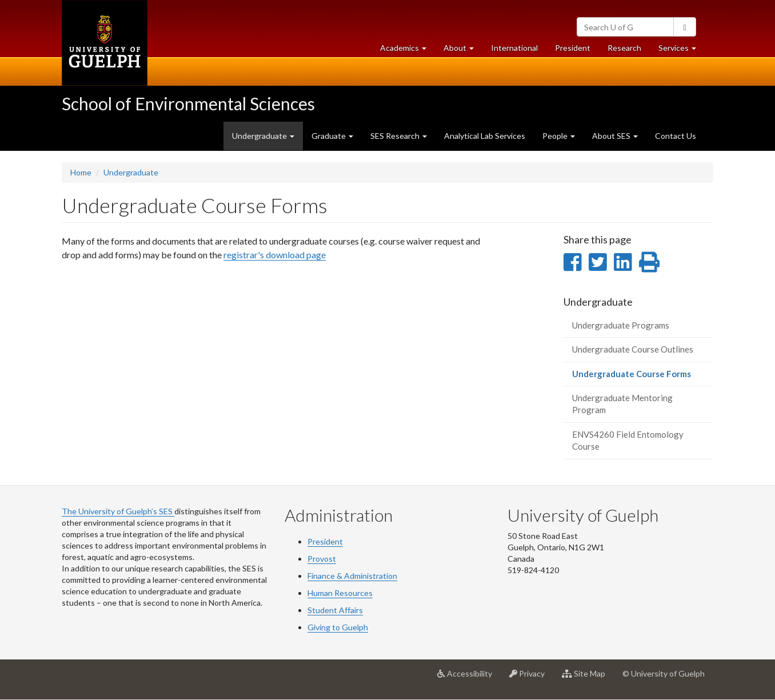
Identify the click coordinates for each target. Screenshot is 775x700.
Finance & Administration (352, 576)
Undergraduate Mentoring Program (622, 404)
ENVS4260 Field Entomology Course (628, 440)
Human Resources (340, 593)
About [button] (463, 51)
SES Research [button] (399, 136)
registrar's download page (275, 255)
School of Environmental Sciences (188, 103)
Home (81, 172)
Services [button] (682, 51)
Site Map (588, 678)
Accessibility (469, 678)
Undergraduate (131, 172)
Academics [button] (408, 51)
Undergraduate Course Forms (643, 377)
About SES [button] (615, 136)
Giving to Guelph (338, 627)
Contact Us (676, 136)
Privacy (531, 678)
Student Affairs (335, 610)
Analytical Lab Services (485, 136)
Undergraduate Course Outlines (633, 349)
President (573, 48)
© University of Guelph (664, 673)
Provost (322, 559)
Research (629, 51)
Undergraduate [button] (263, 136)
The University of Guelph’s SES (118, 511)
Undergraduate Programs (621, 325)
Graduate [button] (332, 136)
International (514, 48)
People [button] (559, 136)
